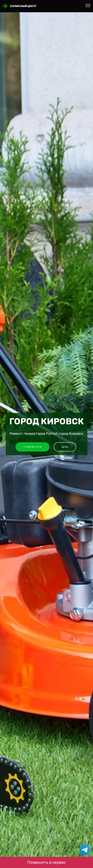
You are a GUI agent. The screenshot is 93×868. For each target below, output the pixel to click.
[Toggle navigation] (88, 5)
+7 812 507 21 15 (32, 447)
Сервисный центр (23, 6)
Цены (65, 447)
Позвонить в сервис (47, 862)
